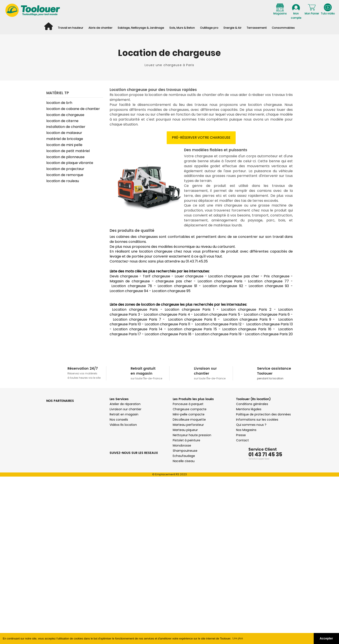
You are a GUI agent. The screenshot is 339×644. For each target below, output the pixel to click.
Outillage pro (209, 28)
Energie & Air (233, 28)
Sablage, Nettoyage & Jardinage (141, 28)
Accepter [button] (326, 638)
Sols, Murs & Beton (182, 28)
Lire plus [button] (238, 638)
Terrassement (257, 28)
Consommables (283, 28)
